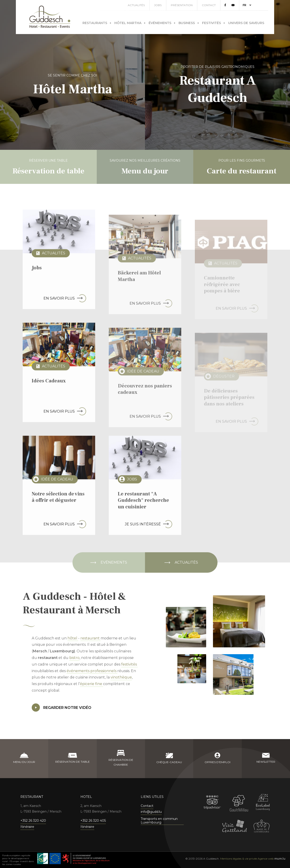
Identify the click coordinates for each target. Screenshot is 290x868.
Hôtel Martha (128, 22)
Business (187, 22)
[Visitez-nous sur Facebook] (231, 5)
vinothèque (121, 677)
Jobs (164, 5)
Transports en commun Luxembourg (159, 821)
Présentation (188, 5)
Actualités (142, 5)
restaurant (91, 638)
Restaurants (95, 22)
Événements (160, 22)
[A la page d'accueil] (50, 17)
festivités (129, 664)
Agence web (266, 859)
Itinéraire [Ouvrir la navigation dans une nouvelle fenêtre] (27, 827)
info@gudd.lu (151, 812)
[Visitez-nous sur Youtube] (239, 5)
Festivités (211, 22)
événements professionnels (92, 671)
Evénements (114, 562)
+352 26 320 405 (93, 821)
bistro (74, 658)
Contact (215, 5)
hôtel (73, 638)
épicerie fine (92, 684)
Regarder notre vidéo (62, 708)
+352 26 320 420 (33, 821)
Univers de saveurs (246, 22)
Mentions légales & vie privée (239, 859)
